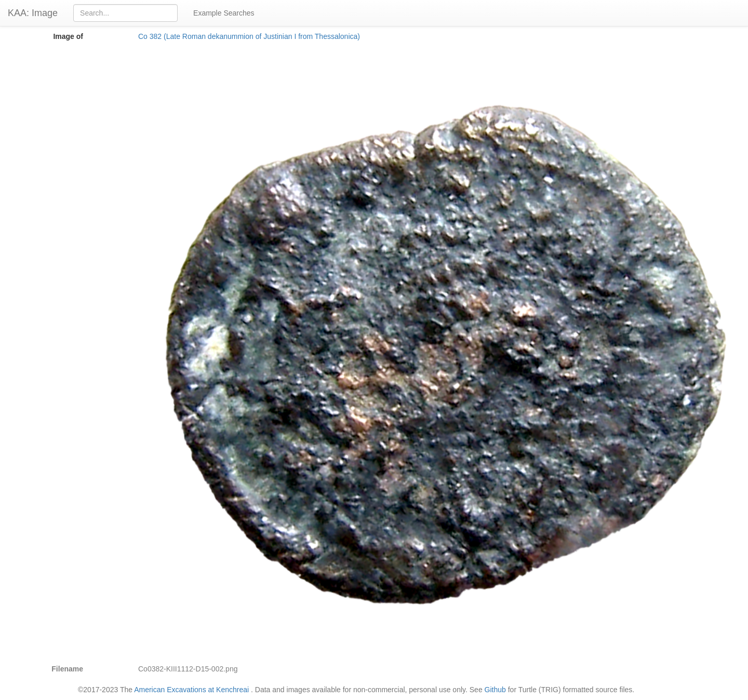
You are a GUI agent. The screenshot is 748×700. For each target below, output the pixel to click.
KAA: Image (33, 13)
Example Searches (224, 13)
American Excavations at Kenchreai (191, 690)
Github (495, 690)
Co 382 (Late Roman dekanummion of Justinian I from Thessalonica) (249, 36)
